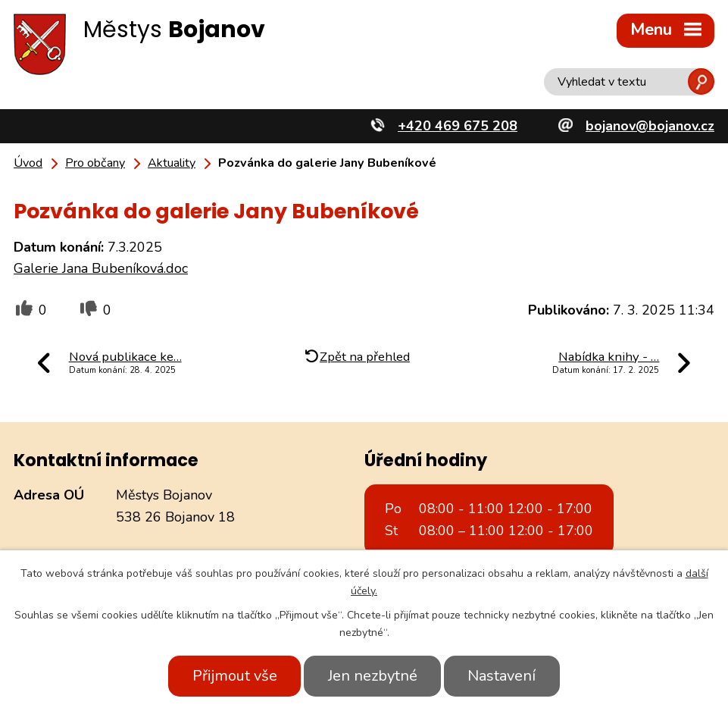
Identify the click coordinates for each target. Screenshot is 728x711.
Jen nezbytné (373, 676)
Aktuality (172, 163)
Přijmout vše (234, 676)
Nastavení (503, 676)
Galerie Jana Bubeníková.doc (101, 268)
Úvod (28, 163)
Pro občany (95, 163)
